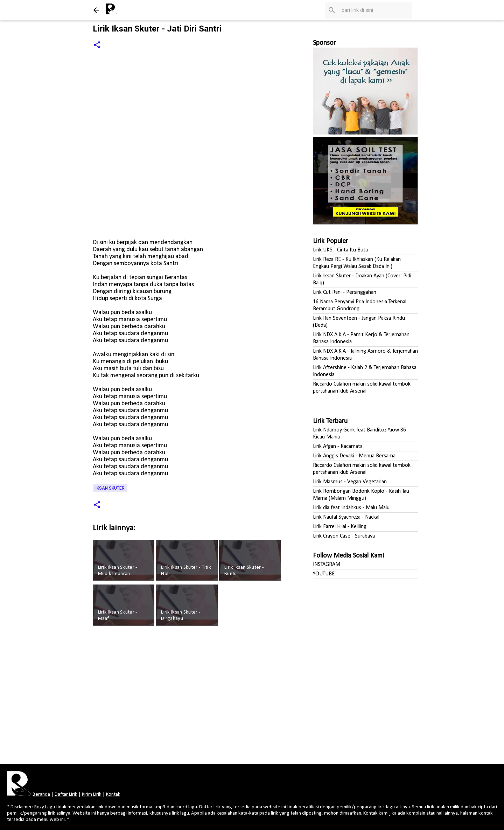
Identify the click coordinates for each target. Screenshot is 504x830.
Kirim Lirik (92, 794)
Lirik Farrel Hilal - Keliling (340, 527)
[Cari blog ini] (376, 10)
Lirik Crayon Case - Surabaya (344, 536)
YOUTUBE (324, 574)
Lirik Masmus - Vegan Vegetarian (350, 482)
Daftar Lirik (66, 794)
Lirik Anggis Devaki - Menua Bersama (354, 456)
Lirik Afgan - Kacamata (338, 447)
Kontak (113, 794)
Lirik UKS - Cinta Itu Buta (340, 250)
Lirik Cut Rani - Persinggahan (345, 292)
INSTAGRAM (327, 565)
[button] (97, 45)
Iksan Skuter (110, 488)
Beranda (41, 794)
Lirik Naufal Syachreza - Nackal (346, 517)
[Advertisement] (188, 697)
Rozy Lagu (45, 807)
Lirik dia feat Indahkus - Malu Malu (351, 508)
